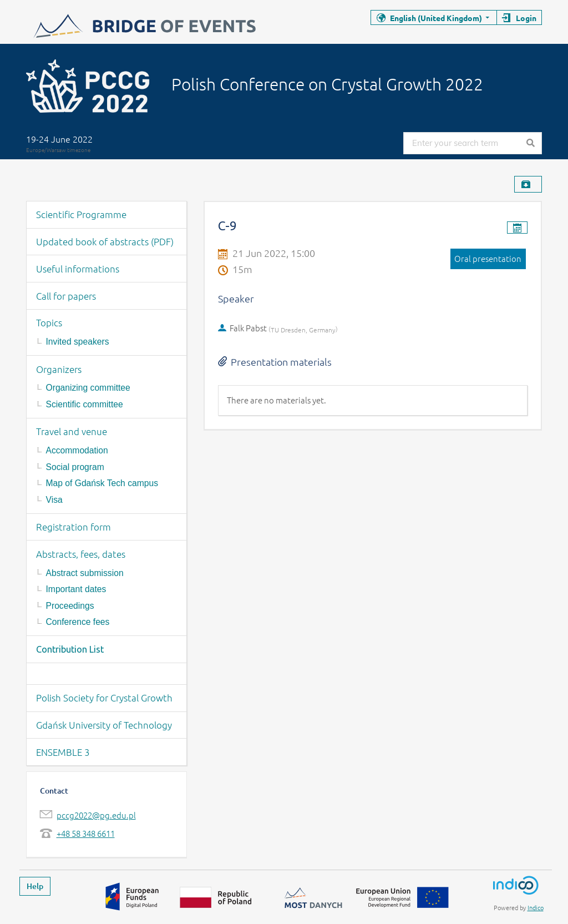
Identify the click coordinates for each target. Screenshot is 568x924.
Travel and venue (72, 431)
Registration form (73, 527)
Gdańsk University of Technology (104, 725)
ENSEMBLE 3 (63, 752)
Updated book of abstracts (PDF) (105, 241)
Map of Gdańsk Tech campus (102, 483)
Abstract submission (85, 573)
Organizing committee (88, 388)
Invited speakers (78, 342)
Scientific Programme (81, 214)
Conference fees (78, 622)
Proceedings (70, 606)
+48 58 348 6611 (86, 833)
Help (35, 886)
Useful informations (78, 269)
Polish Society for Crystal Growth (104, 698)
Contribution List (70, 649)
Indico (536, 907)
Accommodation (77, 450)
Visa (54, 500)
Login (526, 18)
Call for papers (66, 296)
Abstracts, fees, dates (81, 554)
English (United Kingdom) (436, 18)
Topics (49, 322)
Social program (75, 467)
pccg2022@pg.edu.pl (96, 815)
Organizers (59, 369)
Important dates (76, 589)
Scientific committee (85, 404)
